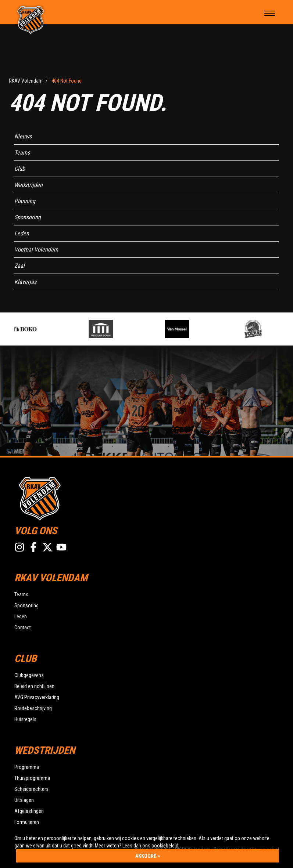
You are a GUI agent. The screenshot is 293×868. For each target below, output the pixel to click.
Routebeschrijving (33, 708)
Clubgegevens (29, 675)
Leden (22, 233)
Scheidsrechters (31, 789)
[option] (47, 329)
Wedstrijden (28, 185)
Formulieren (27, 822)
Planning (25, 201)
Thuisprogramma (32, 778)
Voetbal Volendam (36, 249)
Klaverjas (25, 282)
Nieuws (23, 136)
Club (20, 169)
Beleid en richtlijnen (34, 686)
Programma (27, 767)
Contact (23, 628)
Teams (22, 153)
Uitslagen (24, 800)
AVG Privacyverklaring (37, 697)
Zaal (19, 266)
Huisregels (25, 719)
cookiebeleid (165, 846)
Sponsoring (28, 217)
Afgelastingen (29, 811)
